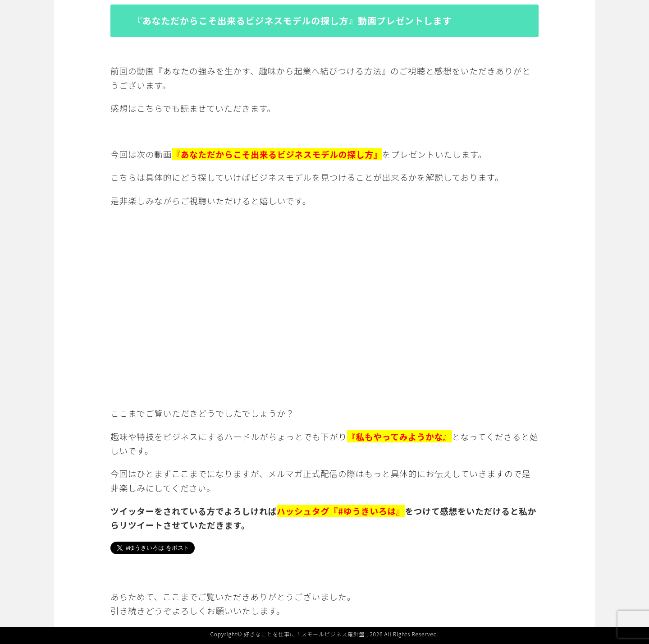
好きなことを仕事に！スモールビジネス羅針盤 (304, 634)
